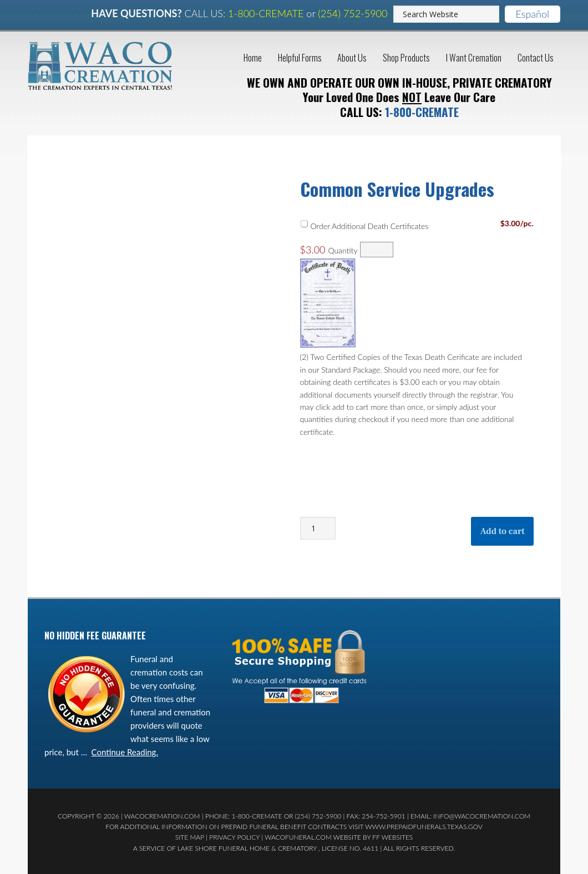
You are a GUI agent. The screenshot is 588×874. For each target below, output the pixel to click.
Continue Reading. (125, 750)
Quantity (343, 249)
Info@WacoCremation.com (482, 814)
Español (533, 14)
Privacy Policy (234, 835)
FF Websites (392, 835)
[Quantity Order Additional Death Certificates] (377, 248)
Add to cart (502, 530)
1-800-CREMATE (266, 13)
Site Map (190, 835)
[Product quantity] (318, 527)
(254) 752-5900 (353, 13)
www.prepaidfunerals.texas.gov (424, 825)
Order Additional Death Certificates (369, 224)
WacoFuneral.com (298, 835)
